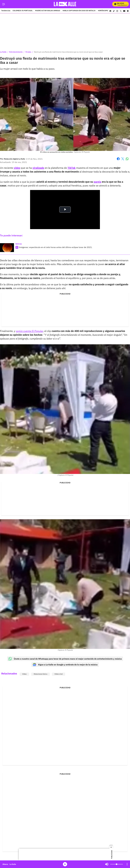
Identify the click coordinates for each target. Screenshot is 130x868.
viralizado (38, 168)
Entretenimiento (16, 52)
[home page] (65, 4)
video (17, 168)
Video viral (59, 674)
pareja (97, 182)
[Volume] (117, 864)
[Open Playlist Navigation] (127, 864)
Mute (107, 864)
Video (24, 674)
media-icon (65, 864)
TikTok (72, 168)
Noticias (19, 244)
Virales (28, 52)
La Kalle (3, 52)
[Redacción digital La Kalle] (15, 159)
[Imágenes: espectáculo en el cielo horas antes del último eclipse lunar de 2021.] (7, 248)
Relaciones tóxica (40, 674)
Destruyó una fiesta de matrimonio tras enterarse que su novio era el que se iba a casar (68, 52)
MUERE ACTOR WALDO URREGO (48, 11)
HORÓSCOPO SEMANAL (107, 11)
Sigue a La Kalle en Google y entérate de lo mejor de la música (65, 665)
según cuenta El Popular (29, 331)
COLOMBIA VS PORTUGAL (23, 11)
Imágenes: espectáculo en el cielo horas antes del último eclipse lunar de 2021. (56, 247)
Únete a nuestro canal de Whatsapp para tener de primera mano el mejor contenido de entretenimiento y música (65, 659)
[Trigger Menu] (3, 4)
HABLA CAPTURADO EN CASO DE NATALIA (79, 11)
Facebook (118, 159)
